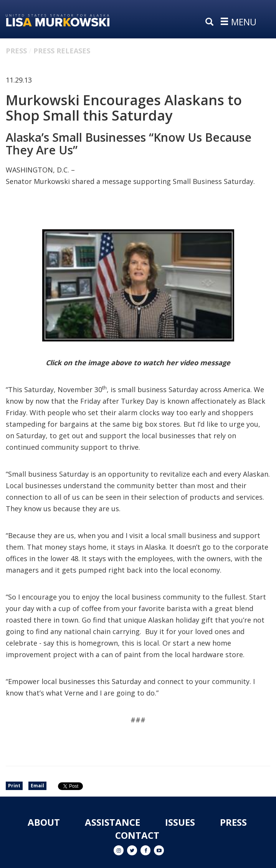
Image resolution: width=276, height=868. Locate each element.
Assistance (112, 822)
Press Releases (62, 51)
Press (16, 51)
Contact (137, 835)
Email (37, 786)
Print (14, 786)
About (44, 822)
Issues (180, 822)
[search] (211, 22)
